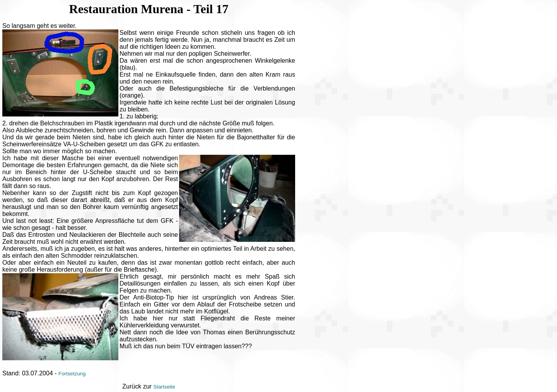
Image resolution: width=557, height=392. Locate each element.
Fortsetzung (72, 374)
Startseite (164, 387)
